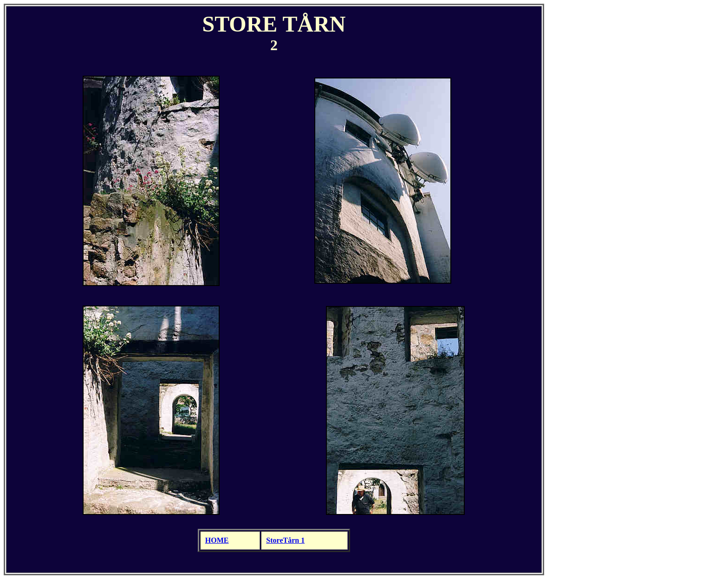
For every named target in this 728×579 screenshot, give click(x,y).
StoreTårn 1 (285, 540)
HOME (217, 540)
